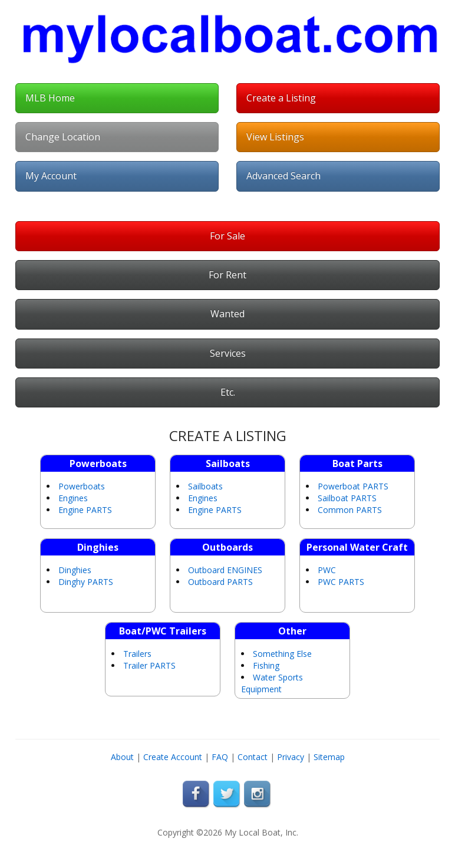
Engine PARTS (85, 510)
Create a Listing (281, 98)
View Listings (275, 137)
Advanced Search (283, 176)
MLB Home (50, 98)
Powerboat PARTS (353, 486)
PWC (327, 570)
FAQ (220, 757)
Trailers (137, 654)
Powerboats (82, 486)
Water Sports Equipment (272, 683)
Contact (253, 757)
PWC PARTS (341, 582)
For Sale (227, 236)
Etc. (228, 392)
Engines (73, 498)
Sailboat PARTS (347, 498)
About (122, 757)
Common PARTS (350, 510)
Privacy (291, 757)
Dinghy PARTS (86, 582)
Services (228, 353)
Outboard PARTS (220, 582)
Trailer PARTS (149, 665)
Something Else (282, 654)
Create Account (173, 757)
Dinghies (75, 570)
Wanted (227, 314)
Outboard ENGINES (225, 570)
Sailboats (205, 486)
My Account (51, 176)
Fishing (266, 665)
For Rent (227, 275)
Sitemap (329, 757)
